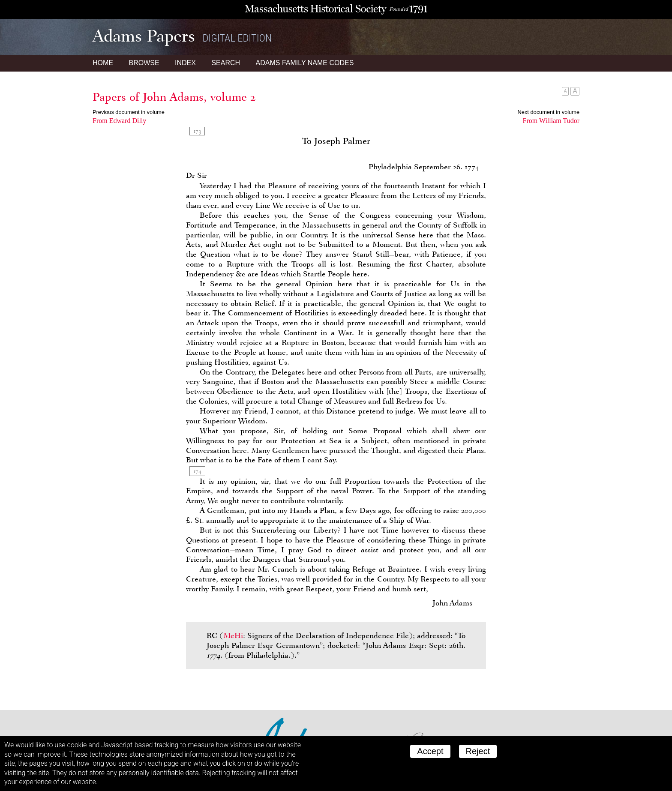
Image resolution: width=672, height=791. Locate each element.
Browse (144, 63)
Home (103, 63)
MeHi (233, 635)
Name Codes (305, 63)
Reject (478, 751)
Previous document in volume (129, 112)
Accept (430, 751)
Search (226, 63)
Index (185, 63)
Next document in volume (549, 112)
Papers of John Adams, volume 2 (174, 97)
